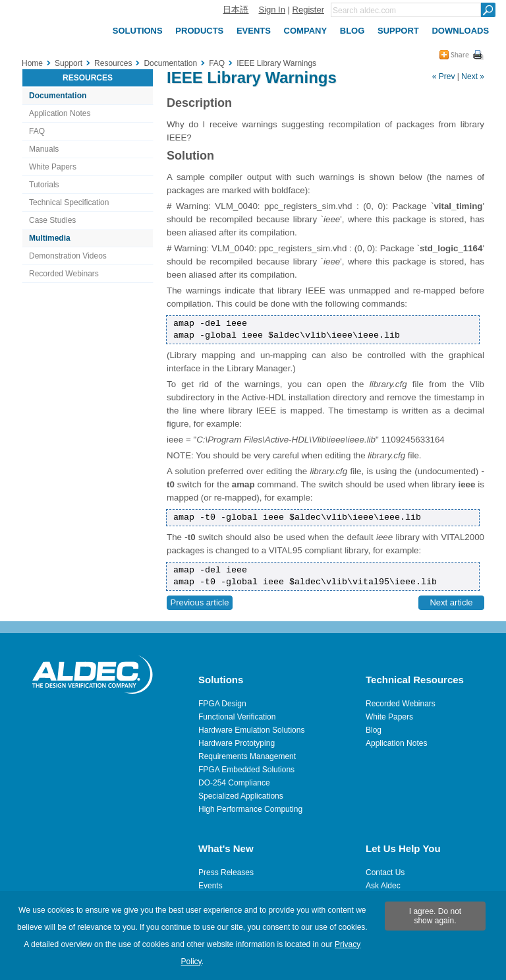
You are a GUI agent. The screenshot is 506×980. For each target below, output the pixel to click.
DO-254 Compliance (234, 783)
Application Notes (60, 113)
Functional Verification (237, 717)
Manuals (44, 149)
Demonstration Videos (68, 256)
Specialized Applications (241, 796)
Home (32, 63)
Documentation (58, 96)
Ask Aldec (383, 886)
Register (308, 10)
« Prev (444, 77)
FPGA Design (222, 704)
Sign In (271, 10)
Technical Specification (69, 202)
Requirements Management (247, 756)
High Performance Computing (250, 809)
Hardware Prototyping (237, 743)
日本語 (236, 10)
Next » (473, 77)
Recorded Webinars (64, 274)
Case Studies (52, 220)
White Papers (53, 167)
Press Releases (226, 873)
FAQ (37, 131)
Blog (374, 730)
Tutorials (44, 185)
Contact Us (385, 873)
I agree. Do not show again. (435, 916)
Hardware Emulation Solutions (251, 730)
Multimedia (50, 238)
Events (211, 886)
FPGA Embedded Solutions (246, 770)
